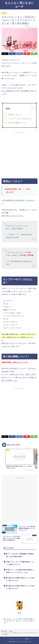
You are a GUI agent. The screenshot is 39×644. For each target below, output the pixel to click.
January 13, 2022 (12, 237)
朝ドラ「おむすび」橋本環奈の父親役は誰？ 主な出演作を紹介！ (20, 555)
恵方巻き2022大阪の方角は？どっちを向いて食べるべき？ (20, 587)
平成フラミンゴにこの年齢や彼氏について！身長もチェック (20, 563)
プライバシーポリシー (15, 639)
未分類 (4, 13)
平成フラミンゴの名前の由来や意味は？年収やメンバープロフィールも (20, 571)
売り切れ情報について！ (18, 123)
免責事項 (27, 639)
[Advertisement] (19, 154)
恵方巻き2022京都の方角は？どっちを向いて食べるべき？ (20, 579)
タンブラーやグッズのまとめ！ (20, 119)
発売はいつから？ (15, 114)
